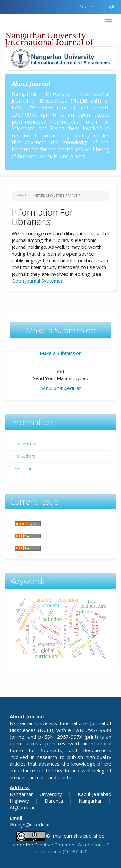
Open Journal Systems (36, 281)
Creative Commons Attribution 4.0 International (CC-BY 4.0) (71, 848)
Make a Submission (61, 353)
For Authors (25, 456)
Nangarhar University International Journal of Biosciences (49, 37)
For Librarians (27, 468)
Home (22, 196)
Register (87, 7)
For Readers (25, 444)
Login (110, 7)
